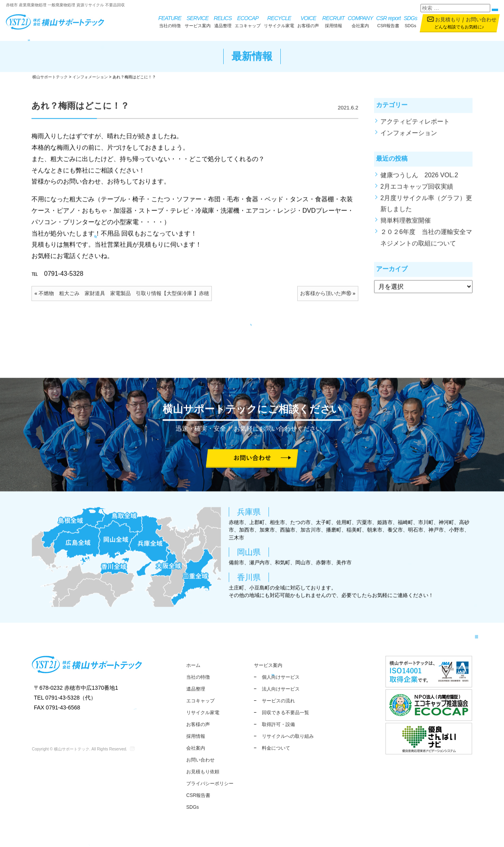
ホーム (193, 665)
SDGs (410, 21)
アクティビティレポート (415, 128)
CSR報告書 (388, 21)
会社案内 (360, 21)
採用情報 (333, 21)
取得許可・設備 (278, 724)
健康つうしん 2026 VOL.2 (419, 181)
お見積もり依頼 (203, 772)
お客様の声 (308, 21)
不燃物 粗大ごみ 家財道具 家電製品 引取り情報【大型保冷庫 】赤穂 (124, 299)
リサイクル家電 (279, 21)
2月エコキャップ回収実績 (417, 192)
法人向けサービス (281, 689)
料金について (276, 748)
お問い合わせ (481, 20)
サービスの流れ (278, 701)
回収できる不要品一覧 (285, 713)
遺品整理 (223, 21)
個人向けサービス (281, 677)
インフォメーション (409, 139)
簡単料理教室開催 (406, 226)
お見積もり (448, 20)
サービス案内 (198, 21)
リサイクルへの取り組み (288, 736)
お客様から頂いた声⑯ (326, 299)
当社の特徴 (170, 21)
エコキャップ (248, 21)
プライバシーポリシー (210, 784)
